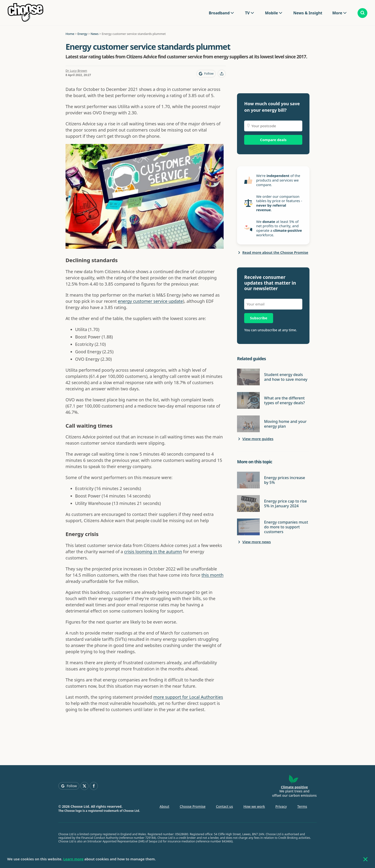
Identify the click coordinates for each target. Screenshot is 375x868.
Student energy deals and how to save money (286, 377)
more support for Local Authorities (188, 697)
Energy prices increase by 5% (284, 480)
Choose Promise (193, 806)
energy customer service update (150, 301)
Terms (302, 806)
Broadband (219, 13)
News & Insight (308, 13)
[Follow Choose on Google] (206, 74)
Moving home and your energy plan (285, 424)
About (164, 806)
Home (70, 34)
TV (247, 13)
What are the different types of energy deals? (284, 400)
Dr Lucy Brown (76, 71)
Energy (83, 34)
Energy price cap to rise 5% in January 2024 (285, 503)
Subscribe (259, 318)
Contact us (224, 806)
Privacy (281, 806)
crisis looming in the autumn (153, 552)
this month (212, 575)
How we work (254, 806)
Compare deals (273, 140)
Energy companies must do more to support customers (286, 527)
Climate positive (294, 787)
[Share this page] (222, 74)
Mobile (271, 13)
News (95, 34)
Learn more (73, 859)
